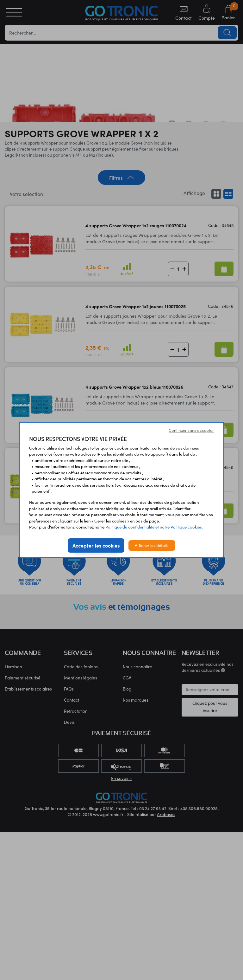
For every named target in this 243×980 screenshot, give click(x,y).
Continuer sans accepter (191, 430)
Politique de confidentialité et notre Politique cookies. (154, 527)
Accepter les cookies (96, 545)
